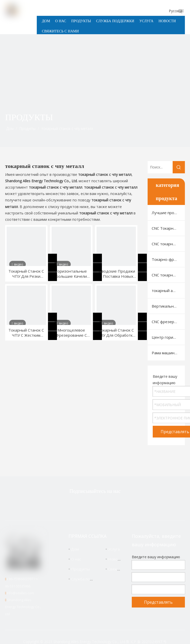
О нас (76, 559)
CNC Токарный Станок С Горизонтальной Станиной (168, 228)
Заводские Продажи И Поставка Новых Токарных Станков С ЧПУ (116, 274)
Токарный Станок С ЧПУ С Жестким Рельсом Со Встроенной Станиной (26, 333)
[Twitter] (70, 505)
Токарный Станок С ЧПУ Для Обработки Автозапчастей (116, 333)
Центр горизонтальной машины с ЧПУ (168, 337)
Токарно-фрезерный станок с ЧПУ (168, 259)
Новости (116, 559)
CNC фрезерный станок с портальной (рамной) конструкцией (168, 322)
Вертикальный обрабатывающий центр (168, 306)
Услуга (114, 549)
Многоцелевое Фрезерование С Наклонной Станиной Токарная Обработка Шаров (71, 333)
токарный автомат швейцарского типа (168, 290)
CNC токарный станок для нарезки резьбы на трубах (168, 275)
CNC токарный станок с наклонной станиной (168, 244)
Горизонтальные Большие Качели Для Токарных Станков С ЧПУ (71, 274)
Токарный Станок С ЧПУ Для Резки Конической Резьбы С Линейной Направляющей (26, 274)
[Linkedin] (102, 505)
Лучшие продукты (168, 213)
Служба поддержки (89, 579)
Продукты (80, 569)
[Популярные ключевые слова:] (180, 11)
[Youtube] (118, 505)
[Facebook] (86, 505)
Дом (75, 549)
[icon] (174, 125)
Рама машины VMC (168, 353)
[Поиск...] (160, 167)
